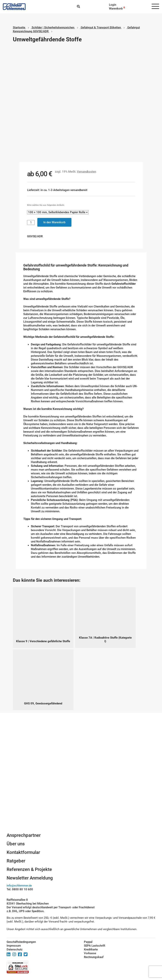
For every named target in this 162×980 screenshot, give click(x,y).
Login (113, 5)
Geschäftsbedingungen (21, 942)
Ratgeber (16, 861)
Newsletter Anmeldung (30, 878)
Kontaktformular (23, 852)
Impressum (14, 946)
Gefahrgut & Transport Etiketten (101, 28)
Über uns (16, 844)
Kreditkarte (91, 949)
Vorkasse (90, 953)
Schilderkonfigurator (81, 791)
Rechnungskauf (94, 957)
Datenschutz (15, 949)
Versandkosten (86, 172)
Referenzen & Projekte (29, 869)
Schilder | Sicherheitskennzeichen (53, 28)
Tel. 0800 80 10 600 (20, 889)
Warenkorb (116, 9)
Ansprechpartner (24, 835)
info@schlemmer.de (19, 886)
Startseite (19, 28)
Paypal (88, 942)
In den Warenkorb (54, 222)
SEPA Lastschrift (95, 946)
